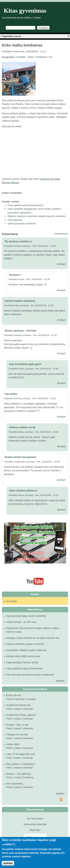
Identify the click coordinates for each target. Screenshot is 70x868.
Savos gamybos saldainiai (21, 223)
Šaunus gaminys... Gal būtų (20, 331)
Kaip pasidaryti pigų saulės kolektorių (26, 616)
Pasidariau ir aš (44, 57)
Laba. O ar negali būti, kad (20, 754)
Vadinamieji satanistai (35, 824)
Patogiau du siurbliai (17, 734)
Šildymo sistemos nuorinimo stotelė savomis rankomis (36, 216)
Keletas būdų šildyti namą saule (23, 656)
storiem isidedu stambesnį (20, 301)
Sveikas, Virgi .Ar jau (17, 725)
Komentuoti (61, 234)
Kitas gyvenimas (25, 11)
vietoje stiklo (13, 744)
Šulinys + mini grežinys (19, 774)
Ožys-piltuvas (15, 220)
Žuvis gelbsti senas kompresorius (25, 205)
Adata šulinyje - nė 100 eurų (21, 622)
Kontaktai (12, 601)
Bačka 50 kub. (14, 695)
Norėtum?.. (16, 275)
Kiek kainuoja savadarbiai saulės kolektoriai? (30, 675)
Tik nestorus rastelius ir (18, 241)
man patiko (11, 394)
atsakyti (61, 264)
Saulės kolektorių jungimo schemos (25, 644)
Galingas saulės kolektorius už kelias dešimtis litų (33, 638)
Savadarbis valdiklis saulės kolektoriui (27, 650)
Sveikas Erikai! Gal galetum (20, 457)
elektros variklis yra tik (22, 427)
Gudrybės (21, 57)
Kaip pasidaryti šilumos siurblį (22, 662)
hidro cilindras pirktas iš (23, 491)
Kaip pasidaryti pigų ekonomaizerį (24, 668)
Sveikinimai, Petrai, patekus (21, 715)
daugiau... (61, 681)
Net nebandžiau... (16, 784)
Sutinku (8, 863)
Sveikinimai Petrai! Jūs (18, 705)
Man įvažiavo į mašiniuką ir (21, 764)
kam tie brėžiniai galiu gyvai (25, 364)
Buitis (31, 57)
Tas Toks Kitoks (35, 819)
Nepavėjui (35, 830)
